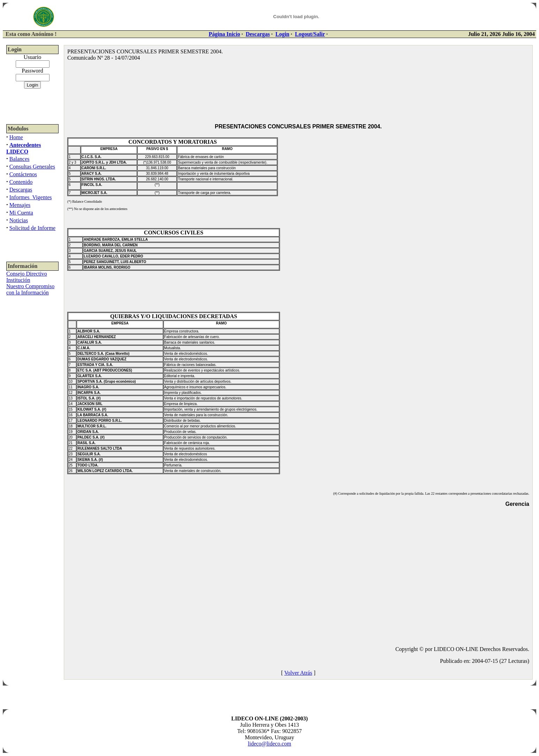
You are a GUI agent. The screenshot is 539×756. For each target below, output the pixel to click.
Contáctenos (23, 174)
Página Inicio (224, 34)
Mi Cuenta (21, 213)
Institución (18, 280)
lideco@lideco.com (269, 744)
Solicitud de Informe (32, 228)
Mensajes (20, 205)
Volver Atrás (298, 673)
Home (16, 137)
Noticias (19, 220)
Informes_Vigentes (31, 197)
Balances (20, 159)
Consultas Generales (32, 167)
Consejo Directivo (27, 274)
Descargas (258, 34)
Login (282, 34)
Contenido (21, 182)
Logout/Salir (310, 34)
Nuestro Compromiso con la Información (30, 289)
